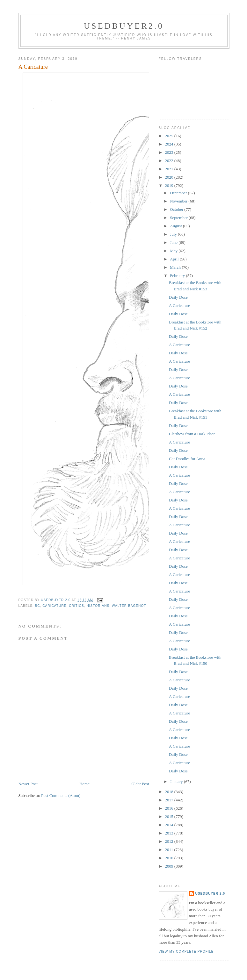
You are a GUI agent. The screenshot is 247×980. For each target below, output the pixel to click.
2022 (170, 161)
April (175, 259)
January (177, 781)
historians (98, 606)
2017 (170, 800)
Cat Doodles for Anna (187, 459)
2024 (170, 144)
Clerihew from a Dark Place (192, 434)
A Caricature (179, 305)
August (176, 226)
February (178, 276)
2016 (170, 808)
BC (38, 606)
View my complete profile (186, 952)
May (174, 251)
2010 (170, 858)
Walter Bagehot (129, 606)
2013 (170, 833)
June (174, 242)
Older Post (140, 784)
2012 (170, 841)
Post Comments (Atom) (61, 795)
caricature (54, 606)
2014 (170, 825)
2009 (170, 866)
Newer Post (28, 784)
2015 (170, 817)
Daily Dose (178, 297)
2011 (170, 850)
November (179, 201)
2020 (170, 177)
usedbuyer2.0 (124, 26)
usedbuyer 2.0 (210, 894)
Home (84, 784)
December (179, 193)
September (179, 218)
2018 (170, 792)
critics (76, 606)
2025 (170, 136)
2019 (170, 185)
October (177, 209)
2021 (170, 169)
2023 (170, 152)
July (174, 234)
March (176, 267)
